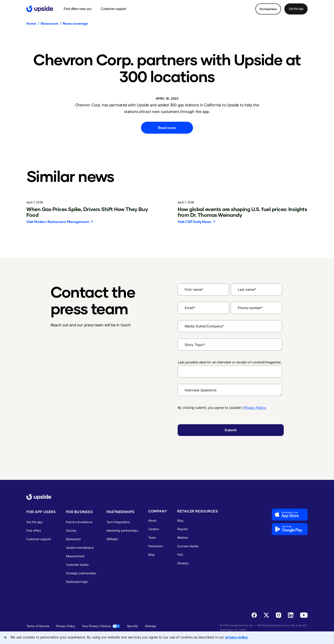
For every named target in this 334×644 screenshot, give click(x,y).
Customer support (39, 539)
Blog (151, 555)
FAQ (180, 555)
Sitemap (150, 626)
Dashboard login (77, 582)
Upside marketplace (80, 548)
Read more (167, 128)
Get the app (296, 9)
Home (31, 23)
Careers (154, 529)
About (152, 520)
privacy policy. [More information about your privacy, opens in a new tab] (237, 637)
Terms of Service (38, 626)
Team (152, 538)
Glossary (183, 563)
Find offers (34, 530)
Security (133, 626)
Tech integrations (118, 522)
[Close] (5, 637)
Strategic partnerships (81, 573)
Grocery (71, 530)
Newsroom (49, 23)
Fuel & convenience (79, 522)
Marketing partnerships (122, 530)
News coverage (75, 23)
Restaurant (73, 539)
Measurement (75, 556)
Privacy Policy (255, 408)
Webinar (183, 538)
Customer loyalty (77, 565)
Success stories (188, 546)
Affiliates (112, 539)
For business (268, 9)
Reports (183, 529)
